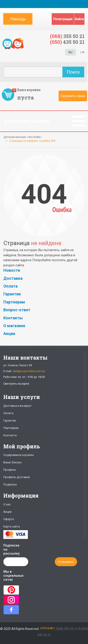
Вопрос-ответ (17, 310)
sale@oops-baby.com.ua (29, 371)
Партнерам (14, 302)
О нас (7, 504)
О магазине (14, 326)
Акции (9, 334)
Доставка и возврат (17, 406)
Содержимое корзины (19, 455)
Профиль (10, 470)
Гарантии (12, 294)
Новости (12, 270)
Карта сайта (12, 526)
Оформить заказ (73, 96)
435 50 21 (67, 42)
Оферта (9, 519)
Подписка (10, 484)
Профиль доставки (17, 477)
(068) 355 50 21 (67, 629)
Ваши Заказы (12, 462)
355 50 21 (67, 36)
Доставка (13, 278)
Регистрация (63, 19)
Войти (79, 19)
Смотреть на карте (16, 384)
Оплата (10, 286)
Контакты (13, 318)
